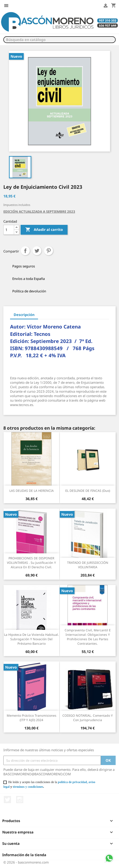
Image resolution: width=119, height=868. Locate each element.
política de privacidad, (73, 782)
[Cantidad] (9, 230)
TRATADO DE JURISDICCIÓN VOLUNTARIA (88, 565)
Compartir (25, 251)
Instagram (20, 800)
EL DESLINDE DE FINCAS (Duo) (88, 491)
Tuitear (37, 251)
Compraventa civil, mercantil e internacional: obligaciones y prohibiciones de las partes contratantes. (88, 637)
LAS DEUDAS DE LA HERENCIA (32, 491)
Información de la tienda (24, 855)
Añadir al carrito (44, 230)
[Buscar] (59, 40)
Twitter (7, 800)
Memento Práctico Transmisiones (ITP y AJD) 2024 (32, 718)
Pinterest (49, 251)
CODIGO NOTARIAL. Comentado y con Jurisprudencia (88, 718)
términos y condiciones (28, 787)
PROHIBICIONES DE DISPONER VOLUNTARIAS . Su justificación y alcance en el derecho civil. (31, 563)
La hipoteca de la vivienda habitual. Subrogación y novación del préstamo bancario (31, 639)
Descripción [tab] (24, 315)
